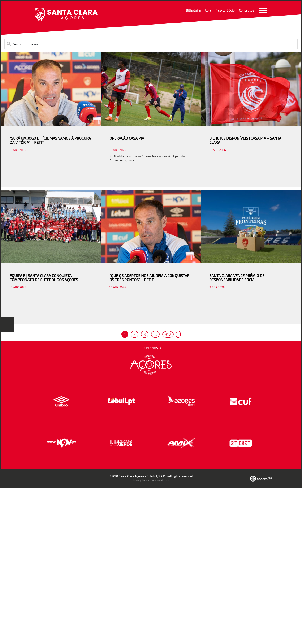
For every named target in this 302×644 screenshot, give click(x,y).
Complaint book (160, 480)
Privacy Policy (141, 480)
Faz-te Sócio (225, 10)
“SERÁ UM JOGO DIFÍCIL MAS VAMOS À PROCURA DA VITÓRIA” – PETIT (50, 140)
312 (168, 334)
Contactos (247, 10)
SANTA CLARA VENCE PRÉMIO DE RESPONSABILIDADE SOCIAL (237, 278)
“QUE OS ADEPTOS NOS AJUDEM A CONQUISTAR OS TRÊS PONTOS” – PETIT (149, 278)
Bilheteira (193, 10)
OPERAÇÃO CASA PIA (127, 138)
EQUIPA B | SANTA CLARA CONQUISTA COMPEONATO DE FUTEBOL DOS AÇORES (44, 278)
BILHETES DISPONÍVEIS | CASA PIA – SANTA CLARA (245, 140)
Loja (208, 10)
